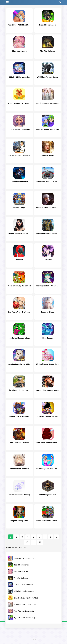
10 (27, 542)
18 (40, 542)
